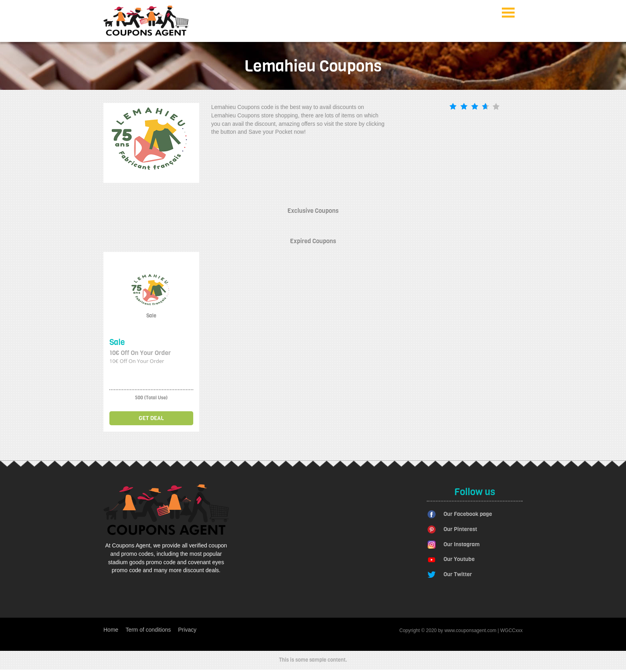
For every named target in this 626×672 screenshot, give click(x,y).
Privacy (187, 630)
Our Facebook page (468, 514)
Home (111, 630)
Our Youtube (459, 559)
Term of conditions (148, 630)
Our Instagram (462, 544)
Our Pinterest (460, 529)
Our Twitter (458, 574)
